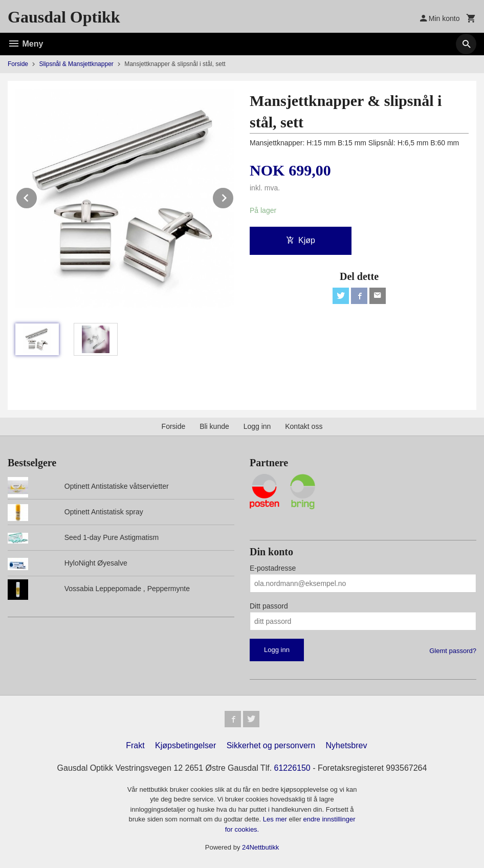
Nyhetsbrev (347, 745)
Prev (37, 196)
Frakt (135, 745)
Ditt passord (269, 606)
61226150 (292, 768)
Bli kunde (214, 426)
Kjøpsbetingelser (185, 745)
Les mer (276, 819)
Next (234, 196)
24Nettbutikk (260, 847)
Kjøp (301, 240)
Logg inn (257, 426)
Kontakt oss (304, 426)
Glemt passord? (453, 651)
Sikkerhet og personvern (271, 745)
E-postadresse (273, 568)
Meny (25, 44)
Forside (18, 64)
